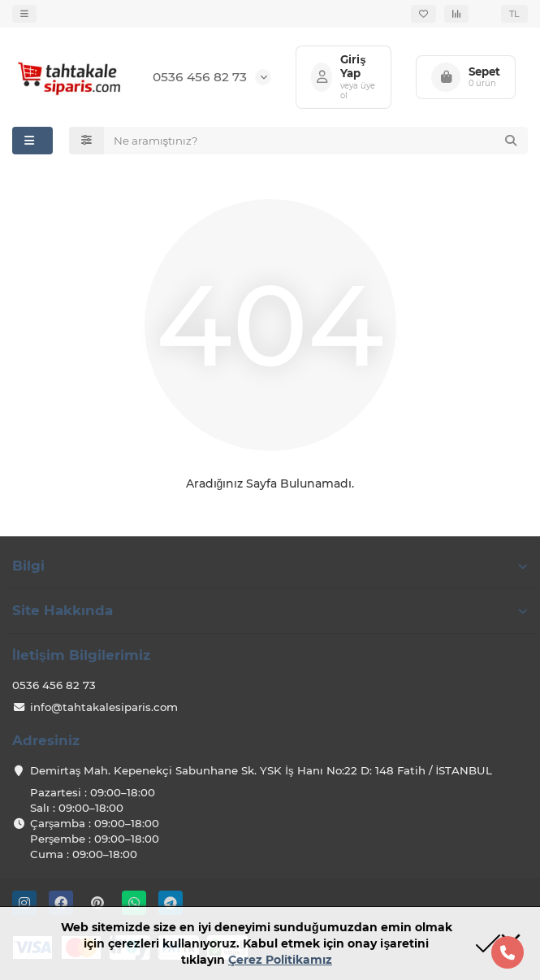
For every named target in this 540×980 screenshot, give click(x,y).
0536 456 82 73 (200, 77)
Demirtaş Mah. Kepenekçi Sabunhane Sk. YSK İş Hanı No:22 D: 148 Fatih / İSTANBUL (261, 770)
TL (514, 14)
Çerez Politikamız (280, 960)
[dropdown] (24, 14)
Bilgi (270, 566)
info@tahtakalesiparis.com (104, 707)
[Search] (316, 141)
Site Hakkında (270, 610)
